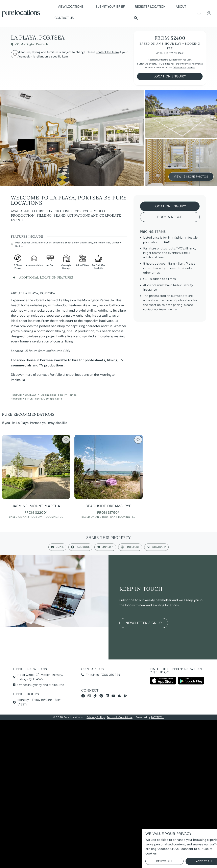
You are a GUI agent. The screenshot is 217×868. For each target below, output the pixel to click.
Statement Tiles (102, 243)
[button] (136, 18)
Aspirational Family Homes (59, 395)
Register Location (150, 7)
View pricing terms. (184, 68)
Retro (39, 399)
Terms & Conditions (120, 717)
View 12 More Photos (191, 177)
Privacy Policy (96, 717)
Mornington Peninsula (34, 44)
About (182, 7)
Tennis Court (45, 243)
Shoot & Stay (72, 243)
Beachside (58, 243)
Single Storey (86, 243)
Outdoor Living (29, 243)
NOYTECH (158, 717)
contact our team (154, 309)
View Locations (72, 7)
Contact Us (64, 18)
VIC (17, 44)
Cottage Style (53, 399)
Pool (18, 243)
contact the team (107, 52)
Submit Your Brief (110, 7)
